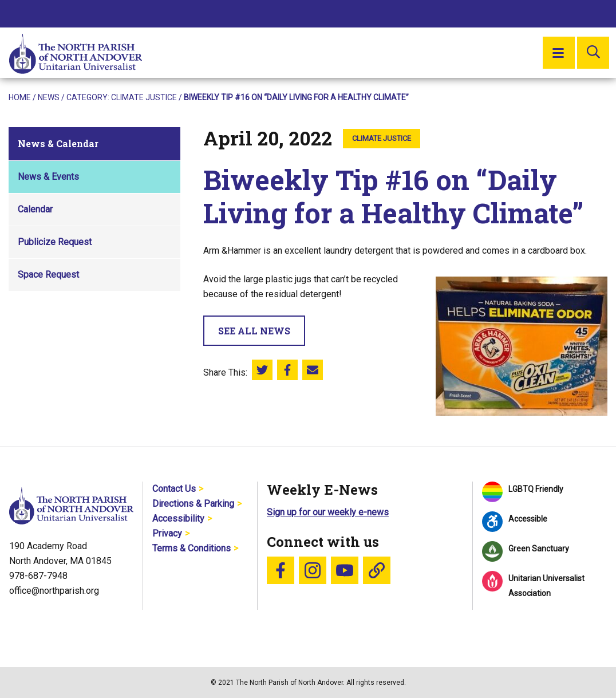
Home (20, 97)
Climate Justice (144, 97)
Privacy (167, 533)
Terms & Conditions (191, 548)
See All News (254, 331)
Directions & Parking (193, 504)
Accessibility (178, 518)
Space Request (48, 275)
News (49, 97)
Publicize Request (55, 242)
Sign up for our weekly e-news (328, 512)
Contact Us (174, 489)
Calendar (35, 209)
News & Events (48, 177)
